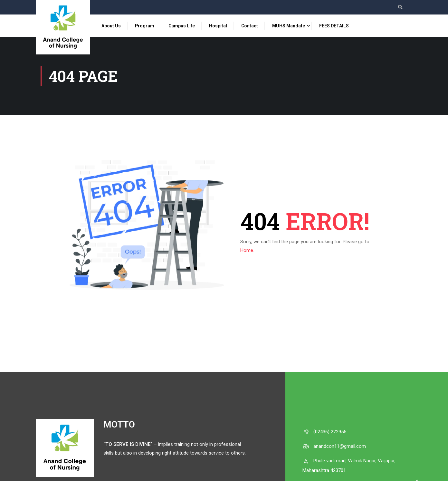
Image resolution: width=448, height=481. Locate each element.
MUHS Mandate (289, 26)
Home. (247, 250)
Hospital (218, 26)
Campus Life (182, 26)
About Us (111, 26)
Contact (250, 26)
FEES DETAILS (334, 26)
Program (145, 26)
